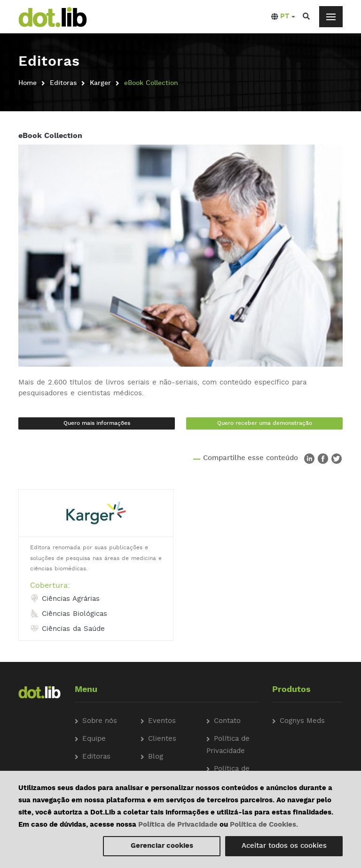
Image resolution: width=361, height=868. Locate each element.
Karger (100, 83)
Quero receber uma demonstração (265, 423)
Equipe (94, 739)
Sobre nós (100, 721)
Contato (227, 721)
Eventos (162, 721)
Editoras (63, 83)
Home (27, 83)
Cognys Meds (302, 721)
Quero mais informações (97, 423)
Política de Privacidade (178, 825)
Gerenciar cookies (162, 846)
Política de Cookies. (264, 825)
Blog (156, 757)
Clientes (162, 739)
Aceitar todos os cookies (284, 846)
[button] (283, 17)
